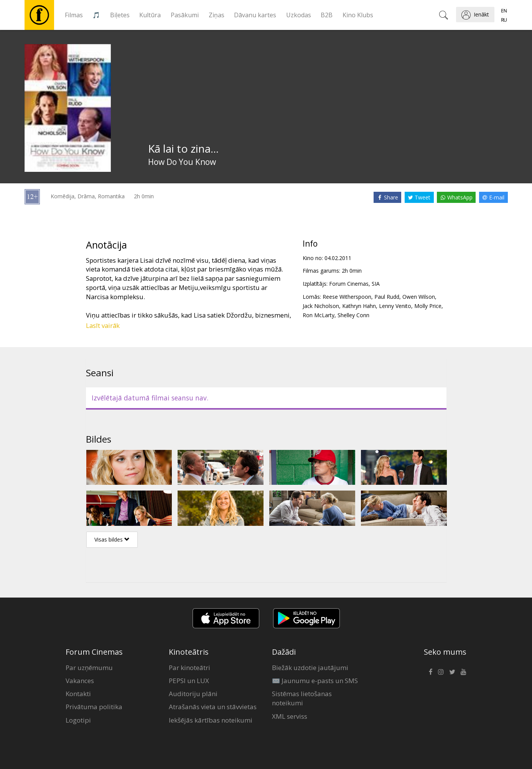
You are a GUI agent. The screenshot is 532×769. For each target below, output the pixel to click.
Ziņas (217, 15)
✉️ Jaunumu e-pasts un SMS (315, 681)
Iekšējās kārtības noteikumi (211, 720)
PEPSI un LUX (189, 681)
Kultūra (150, 15)
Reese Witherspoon (347, 297)
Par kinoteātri (189, 668)
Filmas (74, 15)
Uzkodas (299, 15)
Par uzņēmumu (89, 668)
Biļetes (120, 15)
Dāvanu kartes (255, 15)
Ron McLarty (319, 315)
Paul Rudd (387, 297)
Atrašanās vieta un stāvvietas (213, 707)
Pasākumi (185, 15)
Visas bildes (112, 539)
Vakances (80, 681)
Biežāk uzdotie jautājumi (310, 668)
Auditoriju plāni (193, 694)
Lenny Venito (395, 306)
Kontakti (78, 694)
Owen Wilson (419, 297)
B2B (327, 15)
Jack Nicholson (321, 306)
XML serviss (290, 716)
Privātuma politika (94, 707)
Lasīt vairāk (103, 325)
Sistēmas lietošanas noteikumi (302, 698)
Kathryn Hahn (359, 306)
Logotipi (78, 720)
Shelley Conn (353, 315)
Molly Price (428, 306)
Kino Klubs (358, 15)
